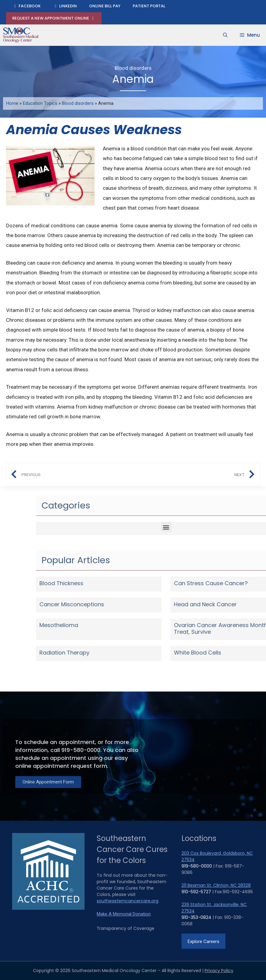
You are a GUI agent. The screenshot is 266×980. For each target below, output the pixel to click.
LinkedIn (65, 6)
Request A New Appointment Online (54, 18)
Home (12, 103)
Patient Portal (149, 6)
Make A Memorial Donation (124, 914)
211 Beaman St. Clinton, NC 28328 (216, 885)
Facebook (26, 6)
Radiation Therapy (227, 653)
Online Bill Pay (105, 6)
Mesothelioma (221, 625)
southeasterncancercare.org (128, 901)
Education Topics (40, 103)
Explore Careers (203, 941)
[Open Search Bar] (225, 35)
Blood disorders (133, 67)
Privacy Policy (219, 971)
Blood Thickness (224, 583)
